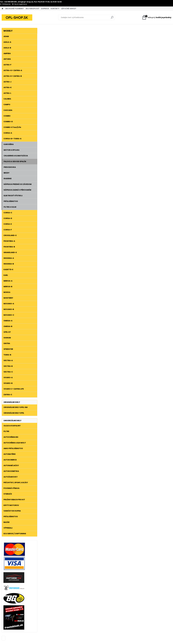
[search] (112, 18)
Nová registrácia (21, 4)
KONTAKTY (55, 9)
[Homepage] (2, 9)
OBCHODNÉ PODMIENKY (14, 9)
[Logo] (17, 18)
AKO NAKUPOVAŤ (32, 9)
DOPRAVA (45, 9)
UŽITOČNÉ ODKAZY (69, 9)
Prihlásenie (6, 4)
